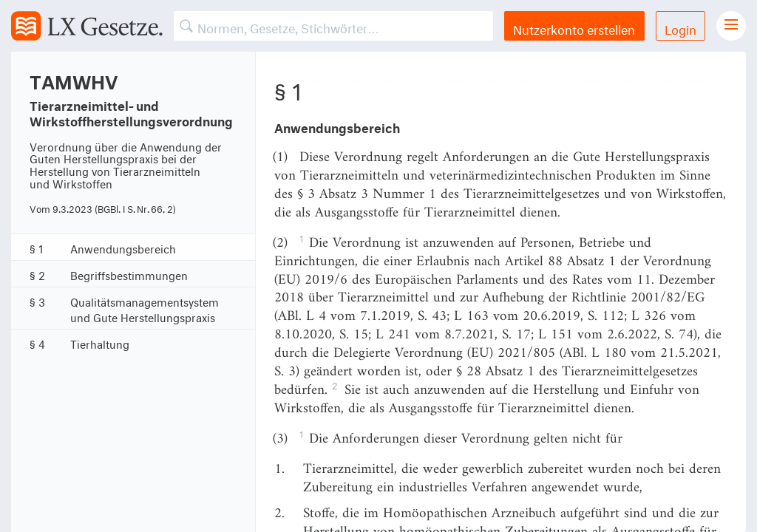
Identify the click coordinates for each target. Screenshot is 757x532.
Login (680, 28)
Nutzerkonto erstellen (574, 28)
